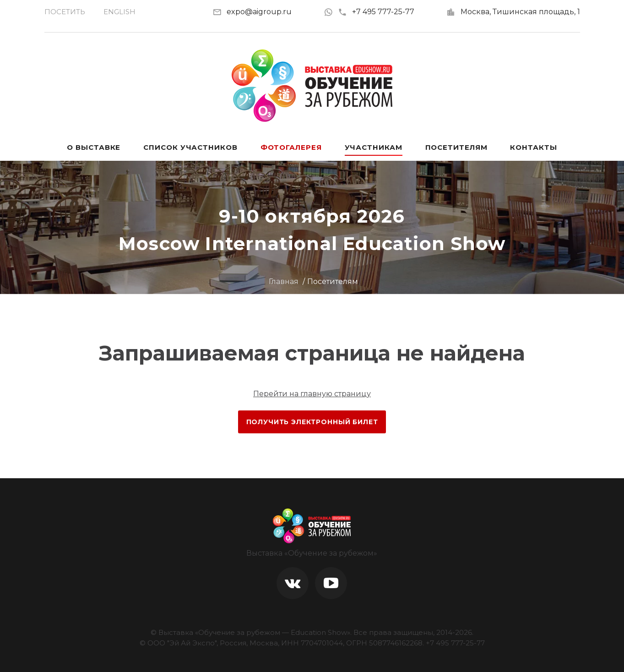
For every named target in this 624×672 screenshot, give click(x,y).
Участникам (374, 147)
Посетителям (456, 147)
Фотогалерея (291, 147)
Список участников (190, 147)
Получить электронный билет (312, 422)
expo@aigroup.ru (259, 12)
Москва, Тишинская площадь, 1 (520, 12)
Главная (284, 281)
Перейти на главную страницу (312, 394)
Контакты (533, 147)
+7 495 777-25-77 (376, 12)
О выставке (94, 147)
